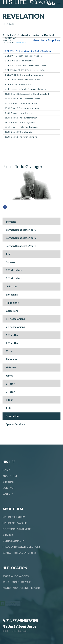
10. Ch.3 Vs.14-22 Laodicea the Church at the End (27, 94)
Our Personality (14, 541)
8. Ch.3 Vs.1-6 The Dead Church (19, 84)
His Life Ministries (14, 517)
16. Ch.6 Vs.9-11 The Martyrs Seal (20, 122)
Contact (9, 488)
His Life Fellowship (15, 523)
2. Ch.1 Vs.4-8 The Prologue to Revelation (23, 56)
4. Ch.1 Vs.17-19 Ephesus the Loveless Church (26, 65)
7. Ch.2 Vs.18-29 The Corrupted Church (23, 80)
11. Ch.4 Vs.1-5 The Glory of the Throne (23, 99)
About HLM (10, 476)
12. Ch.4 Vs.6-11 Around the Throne (21, 103)
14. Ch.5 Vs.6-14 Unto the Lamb (19, 113)
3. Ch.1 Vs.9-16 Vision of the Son (19, 61)
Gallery (8, 494)
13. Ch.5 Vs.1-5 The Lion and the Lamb (22, 108)
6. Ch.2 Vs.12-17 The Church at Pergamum (24, 75)
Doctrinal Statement (17, 529)
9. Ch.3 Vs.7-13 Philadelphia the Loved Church (25, 89)
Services (8, 535)
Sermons (8, 482)
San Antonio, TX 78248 (17, 582)
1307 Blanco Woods (16, 576)
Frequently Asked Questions (22, 547)
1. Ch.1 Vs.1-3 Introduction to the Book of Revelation (28, 51)
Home (6, 470)
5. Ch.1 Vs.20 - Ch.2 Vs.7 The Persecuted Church (26, 70)
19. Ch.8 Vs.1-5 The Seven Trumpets (21, 137)
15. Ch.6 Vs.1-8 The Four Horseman (21, 118)
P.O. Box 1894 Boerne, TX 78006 (21, 588)
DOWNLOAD (21, 43)
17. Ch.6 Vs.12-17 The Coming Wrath (21, 127)
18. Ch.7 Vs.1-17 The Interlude (18, 132)
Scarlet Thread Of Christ (19, 553)
